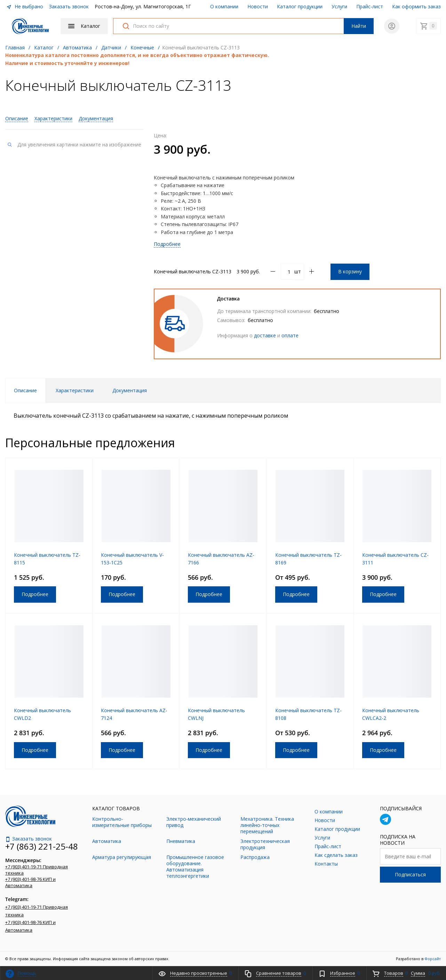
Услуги (339, 6)
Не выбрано (25, 6)
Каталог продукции (300, 6)
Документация (96, 118)
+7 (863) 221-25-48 (42, 846)
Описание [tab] (25, 390)
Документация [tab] (130, 390)
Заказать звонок (69, 6)
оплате (290, 335)
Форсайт (433, 959)
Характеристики (53, 118)
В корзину (350, 271)
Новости (258, 6)
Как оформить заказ (416, 6)
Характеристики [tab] (75, 390)
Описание (17, 118)
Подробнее (167, 244)
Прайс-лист (370, 6)
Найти (359, 26)
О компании (224, 6)
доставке (265, 335)
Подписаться (410, 874)
